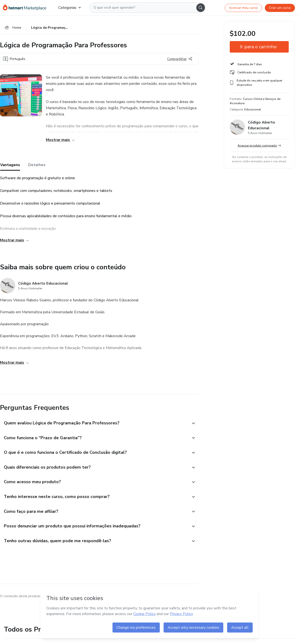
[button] (94, 423)
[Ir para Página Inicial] (27, 8)
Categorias (69, 8)
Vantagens (10, 165)
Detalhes (37, 165)
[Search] (201, 8)
